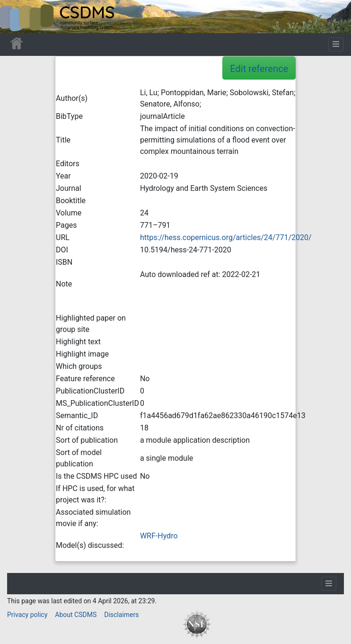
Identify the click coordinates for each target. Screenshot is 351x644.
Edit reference (259, 69)
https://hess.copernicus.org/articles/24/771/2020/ (226, 237)
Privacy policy (27, 615)
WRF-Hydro (159, 536)
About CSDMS (76, 615)
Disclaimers (121, 615)
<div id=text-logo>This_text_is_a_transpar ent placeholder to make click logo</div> (15, 17)
